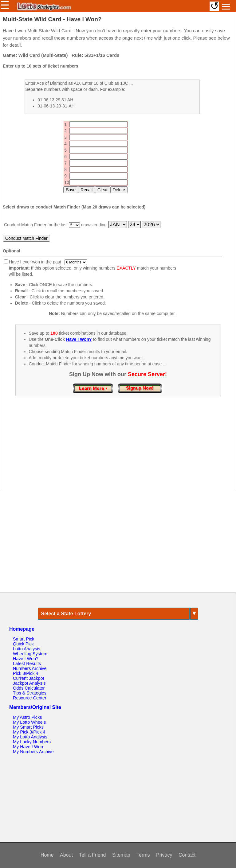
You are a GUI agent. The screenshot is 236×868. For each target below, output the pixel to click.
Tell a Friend (92, 855)
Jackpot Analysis (29, 683)
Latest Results (27, 664)
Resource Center (30, 698)
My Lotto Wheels (29, 722)
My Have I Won (28, 747)
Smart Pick (24, 639)
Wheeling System (30, 654)
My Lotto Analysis (30, 737)
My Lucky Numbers (32, 742)
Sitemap (121, 855)
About (66, 855)
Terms (143, 855)
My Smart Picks (28, 727)
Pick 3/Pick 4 (26, 673)
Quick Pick (23, 644)
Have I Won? (26, 659)
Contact (187, 855)
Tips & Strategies (30, 693)
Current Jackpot (29, 678)
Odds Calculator (29, 688)
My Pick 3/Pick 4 (29, 732)
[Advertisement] (118, 450)
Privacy (164, 855)
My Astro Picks (27, 717)
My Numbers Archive (33, 752)
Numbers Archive (30, 668)
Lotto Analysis (27, 649)
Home (47, 855)
